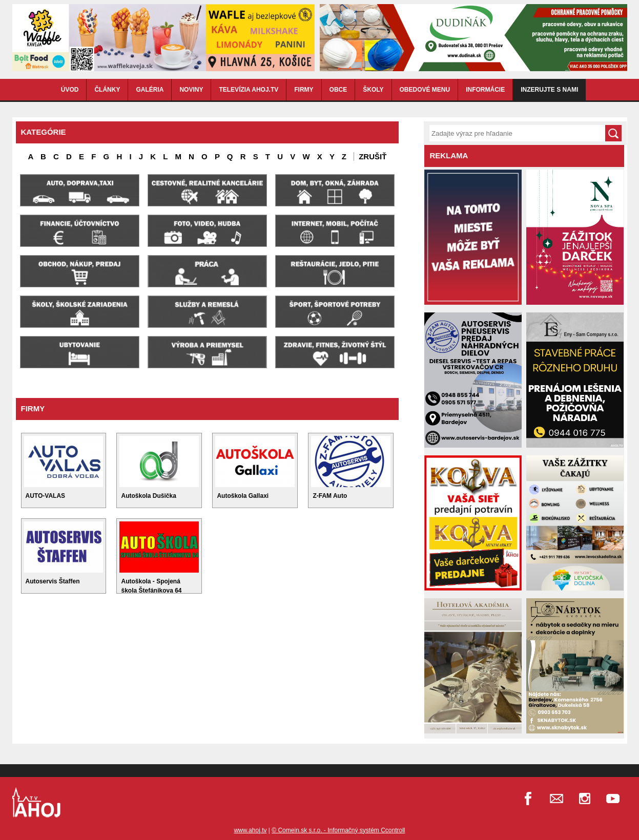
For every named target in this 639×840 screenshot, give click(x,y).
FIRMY (304, 90)
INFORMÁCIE (485, 90)
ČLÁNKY (107, 90)
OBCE (338, 90)
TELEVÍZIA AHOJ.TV (249, 90)
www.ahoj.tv (250, 830)
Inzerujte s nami (549, 90)
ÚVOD (70, 90)
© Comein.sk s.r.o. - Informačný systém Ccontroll (338, 830)
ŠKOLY (373, 90)
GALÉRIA (150, 90)
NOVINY (191, 90)
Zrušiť (373, 156)
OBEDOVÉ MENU (425, 90)
